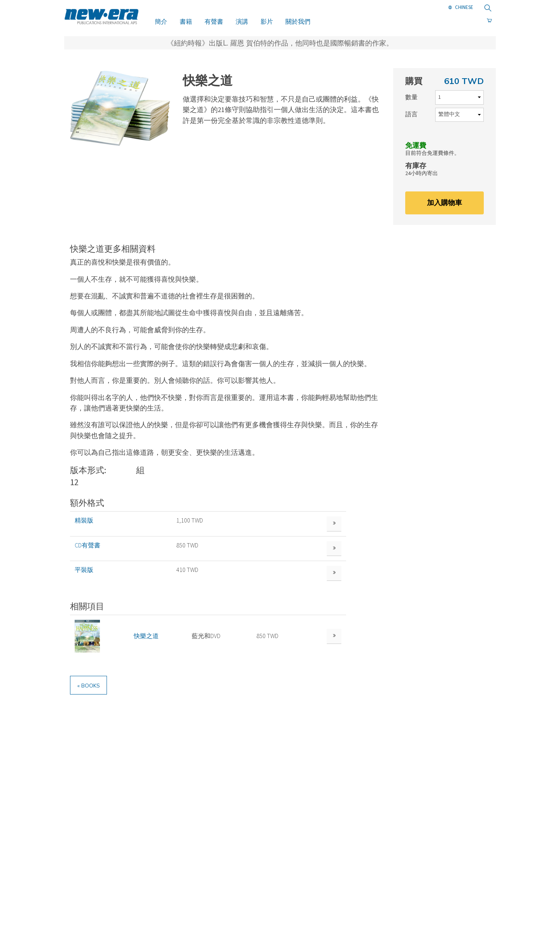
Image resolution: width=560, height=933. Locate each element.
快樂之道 (145, 644)
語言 (411, 114)
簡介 (161, 21)
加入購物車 (444, 203)
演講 (242, 21)
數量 (411, 97)
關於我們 (298, 21)
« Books (91, 695)
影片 (267, 21)
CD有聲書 (87, 548)
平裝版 (84, 575)
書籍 (186, 21)
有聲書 (214, 21)
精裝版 (84, 521)
